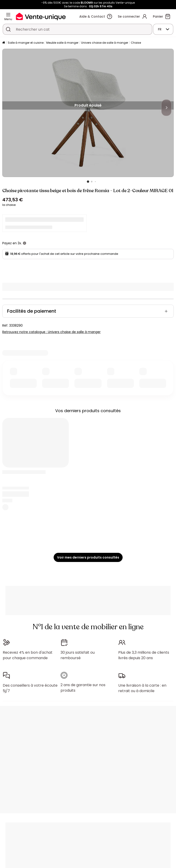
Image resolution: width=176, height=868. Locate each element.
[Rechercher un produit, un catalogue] (8, 29)
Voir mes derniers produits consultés (88, 557)
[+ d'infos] (25, 243)
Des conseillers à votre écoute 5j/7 (30, 688)
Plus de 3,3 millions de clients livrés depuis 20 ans (144, 655)
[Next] (166, 108)
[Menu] (8, 15)
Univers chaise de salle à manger (105, 43)
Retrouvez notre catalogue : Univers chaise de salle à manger (51, 332)
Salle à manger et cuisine (26, 43)
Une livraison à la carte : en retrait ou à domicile (142, 688)
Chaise (136, 43)
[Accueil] (4, 43)
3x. (20, 243)
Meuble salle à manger (62, 43)
